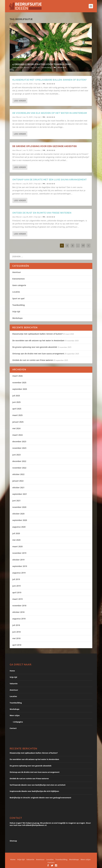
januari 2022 (18, 481)
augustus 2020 (19, 527)
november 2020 (19, 507)
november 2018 (19, 606)
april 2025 (17, 409)
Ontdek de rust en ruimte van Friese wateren (42, 213)
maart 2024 (17, 435)
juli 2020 (16, 533)
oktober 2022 (18, 474)
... (78, 246)
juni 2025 (16, 402)
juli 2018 (16, 625)
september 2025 (20, 389)
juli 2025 (16, 396)
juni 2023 (16, 455)
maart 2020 (17, 546)
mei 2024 (16, 428)
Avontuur (17, 272)
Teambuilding (46, 67)
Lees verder (20, 101)
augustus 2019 (19, 573)
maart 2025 (17, 415)
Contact (13, 728)
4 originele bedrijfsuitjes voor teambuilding (42, 64)
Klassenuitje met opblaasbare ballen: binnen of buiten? (50, 80)
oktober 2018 (18, 612)
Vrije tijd (37, 84)
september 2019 (20, 566)
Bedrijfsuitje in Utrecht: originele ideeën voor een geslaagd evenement (40, 798)
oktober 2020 (18, 514)
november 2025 (19, 383)
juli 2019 (16, 579)
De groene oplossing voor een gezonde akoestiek (45, 146)
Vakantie (14, 684)
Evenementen (19, 279)
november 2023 (19, 448)
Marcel (26, 67)
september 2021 (20, 494)
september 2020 (20, 520)
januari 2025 (18, 422)
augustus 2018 (19, 619)
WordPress (76, 856)
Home (12, 671)
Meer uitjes (15, 715)
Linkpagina (18, 722)
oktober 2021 (18, 487)
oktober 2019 (18, 560)
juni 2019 (16, 586)
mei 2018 (16, 638)
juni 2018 (16, 632)
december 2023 (19, 441)
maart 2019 (17, 599)
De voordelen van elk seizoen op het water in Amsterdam (50, 113)
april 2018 (17, 645)
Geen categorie (19, 285)
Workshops (17, 318)
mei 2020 (16, 540)
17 (83, 246)
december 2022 (19, 461)
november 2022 (19, 468)
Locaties (37, 150)
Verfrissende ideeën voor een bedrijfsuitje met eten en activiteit (38, 785)
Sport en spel (18, 298)
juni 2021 (16, 501)
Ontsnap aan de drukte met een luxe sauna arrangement (50, 180)
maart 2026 (17, 376)
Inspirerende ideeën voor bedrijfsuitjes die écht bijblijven (34, 791)
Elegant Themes (43, 856)
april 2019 (17, 592)
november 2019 (19, 553)
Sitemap (13, 841)
